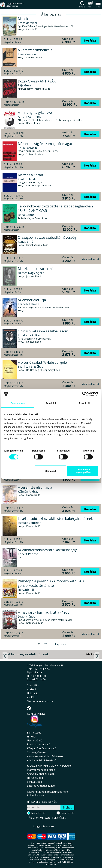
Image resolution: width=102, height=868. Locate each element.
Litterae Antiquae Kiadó (41, 786)
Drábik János (26, 616)
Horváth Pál (26, 590)
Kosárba (90, 40)
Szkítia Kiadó (34, 782)
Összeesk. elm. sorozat (40, 701)
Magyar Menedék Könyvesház (12, 6)
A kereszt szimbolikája (35, 50)
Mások (23, 19)
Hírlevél (31, 737)
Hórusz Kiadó (35, 778)
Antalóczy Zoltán (29, 335)
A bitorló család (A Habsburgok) (42, 362)
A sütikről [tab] (84, 403)
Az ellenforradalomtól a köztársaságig (47, 550)
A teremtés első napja (35, 487)
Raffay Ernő (25, 242)
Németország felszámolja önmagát (45, 144)
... (52, 644)
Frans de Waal (27, 23)
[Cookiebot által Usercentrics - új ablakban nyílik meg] (85, 394)
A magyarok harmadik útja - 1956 (44, 612)
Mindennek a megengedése (83, 471)
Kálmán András (28, 491)
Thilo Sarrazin (27, 148)
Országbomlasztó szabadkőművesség (47, 237)
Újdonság (33, 693)
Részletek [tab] (51, 403)
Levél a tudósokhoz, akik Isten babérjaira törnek (55, 519)
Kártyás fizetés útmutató (42, 748)
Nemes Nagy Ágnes (31, 273)
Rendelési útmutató (39, 744)
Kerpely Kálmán (28, 304)
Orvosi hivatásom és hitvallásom (43, 331)
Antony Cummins (29, 117)
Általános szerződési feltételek (45, 756)
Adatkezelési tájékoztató (42, 760)
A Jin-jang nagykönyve (35, 112)
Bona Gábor (26, 215)
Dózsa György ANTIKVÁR (37, 81)
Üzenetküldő (35, 740)
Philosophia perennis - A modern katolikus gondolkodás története (51, 583)
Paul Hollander (28, 179)
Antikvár (32, 689)
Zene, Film (33, 685)
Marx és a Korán (30, 175)
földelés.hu (51, 864)
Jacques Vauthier (29, 523)
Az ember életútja (32, 300)
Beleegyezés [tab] (18, 403)
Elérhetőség (34, 733)
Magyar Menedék (44, 826)
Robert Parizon (28, 554)
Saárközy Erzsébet (30, 367)
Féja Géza (24, 85)
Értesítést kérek (90, 259)
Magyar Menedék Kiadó (41, 770)
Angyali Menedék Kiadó (41, 774)
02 (45, 644)
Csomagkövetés (36, 752)
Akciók (31, 697)
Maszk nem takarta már (36, 269)
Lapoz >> (60, 644)
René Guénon (27, 54)
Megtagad (50, 471)
